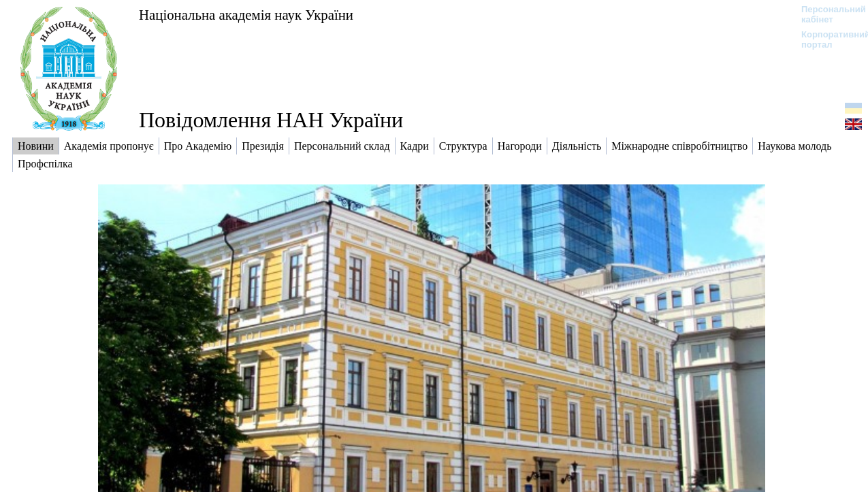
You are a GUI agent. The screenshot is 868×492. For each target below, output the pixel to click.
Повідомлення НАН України (271, 120)
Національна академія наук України (246, 15)
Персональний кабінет (827, 14)
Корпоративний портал (827, 39)
